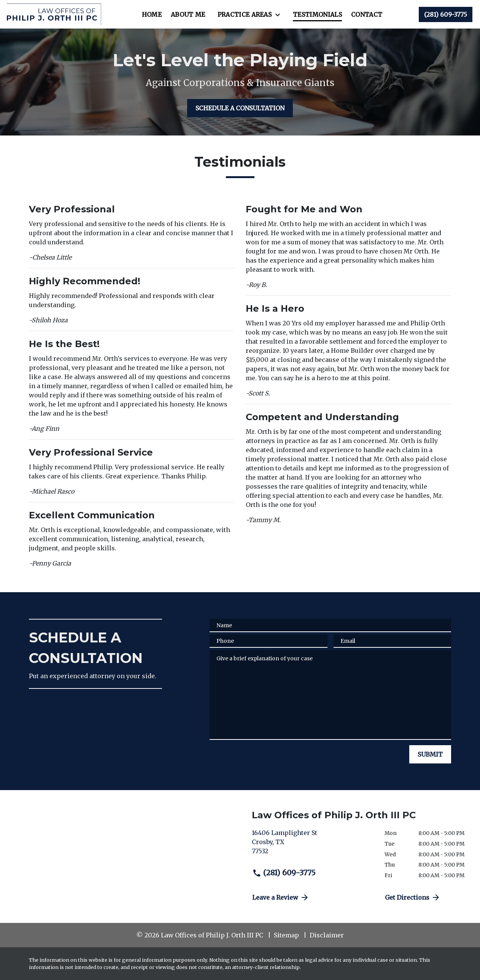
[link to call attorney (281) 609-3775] (446, 14)
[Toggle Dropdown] (280, 15)
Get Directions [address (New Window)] (413, 897)
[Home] (152, 14)
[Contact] (367, 14)
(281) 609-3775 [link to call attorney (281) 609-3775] (284, 873)
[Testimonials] (317, 14)
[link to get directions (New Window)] (312, 845)
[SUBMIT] (430, 754)
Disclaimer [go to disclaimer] (327, 935)
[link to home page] (54, 14)
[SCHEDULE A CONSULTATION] (240, 108)
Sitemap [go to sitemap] (286, 935)
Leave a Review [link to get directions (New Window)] (281, 897)
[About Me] (188, 14)
